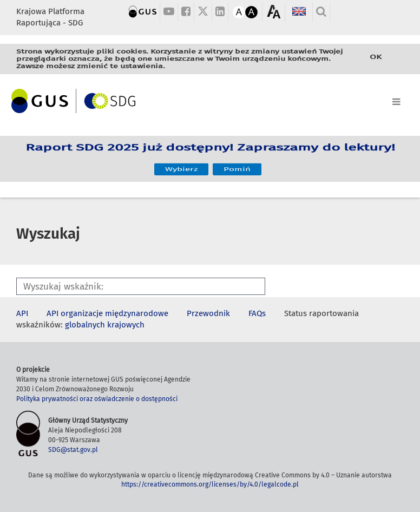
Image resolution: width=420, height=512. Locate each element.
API (22, 313)
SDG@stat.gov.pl (73, 450)
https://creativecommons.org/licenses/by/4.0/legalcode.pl (210, 484)
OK (376, 58)
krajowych (126, 325)
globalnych (85, 325)
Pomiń (237, 166)
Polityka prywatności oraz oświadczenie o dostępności (97, 399)
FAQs (257, 313)
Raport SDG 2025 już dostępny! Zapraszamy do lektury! (210, 151)
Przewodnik (208, 313)
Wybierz (181, 166)
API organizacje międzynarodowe (107, 313)
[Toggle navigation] (210, 100)
